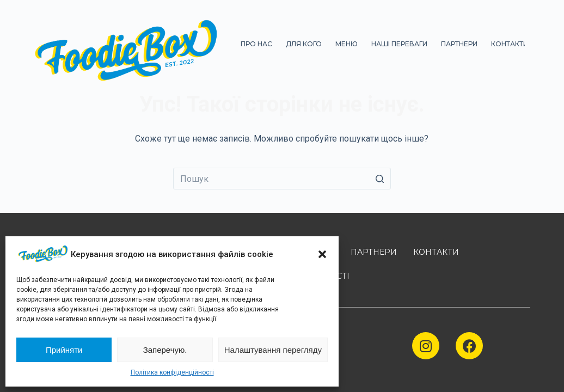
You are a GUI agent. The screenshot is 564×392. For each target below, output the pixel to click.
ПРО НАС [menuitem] (256, 44)
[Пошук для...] (282, 179)
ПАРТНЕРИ (374, 252)
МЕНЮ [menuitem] (347, 44)
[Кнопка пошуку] (380, 179)
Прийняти (64, 350)
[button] (322, 254)
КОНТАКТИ (436, 252)
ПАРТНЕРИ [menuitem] (459, 44)
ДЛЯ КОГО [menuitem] (304, 44)
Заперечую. (165, 350)
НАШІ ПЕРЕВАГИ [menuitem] (399, 44)
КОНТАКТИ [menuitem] (510, 44)
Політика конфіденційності (172, 372)
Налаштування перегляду (273, 350)
